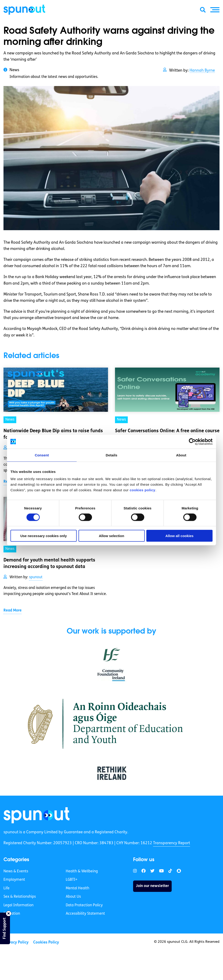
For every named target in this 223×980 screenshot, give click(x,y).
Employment (14, 880)
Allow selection (111, 536)
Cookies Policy (46, 942)
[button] (215, 10)
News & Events (16, 871)
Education (12, 914)
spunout (36, 577)
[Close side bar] (9, 914)
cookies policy (142, 490)
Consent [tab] (42, 455)
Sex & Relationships (20, 897)
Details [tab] (111, 455)
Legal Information (18, 905)
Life (7, 888)
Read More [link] (13, 611)
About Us (73, 897)
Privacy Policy (16, 942)
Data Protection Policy (84, 905)
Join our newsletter (152, 886)
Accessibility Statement (85, 914)
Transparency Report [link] (172, 843)
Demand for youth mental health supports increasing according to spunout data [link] (49, 564)
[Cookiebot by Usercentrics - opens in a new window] (192, 442)
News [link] (10, 420)
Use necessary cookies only (43, 536)
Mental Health (77, 888)
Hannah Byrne (202, 71)
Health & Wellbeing (82, 871)
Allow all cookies (179, 536)
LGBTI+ (72, 880)
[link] (37, 815)
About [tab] (181, 455)
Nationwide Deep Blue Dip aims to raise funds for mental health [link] (53, 434)
